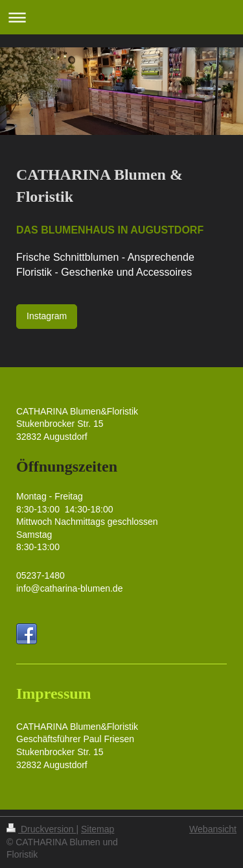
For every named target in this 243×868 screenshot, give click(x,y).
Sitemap (98, 829)
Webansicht (213, 829)
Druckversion (41, 829)
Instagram (47, 316)
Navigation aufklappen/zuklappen (121, 17)
